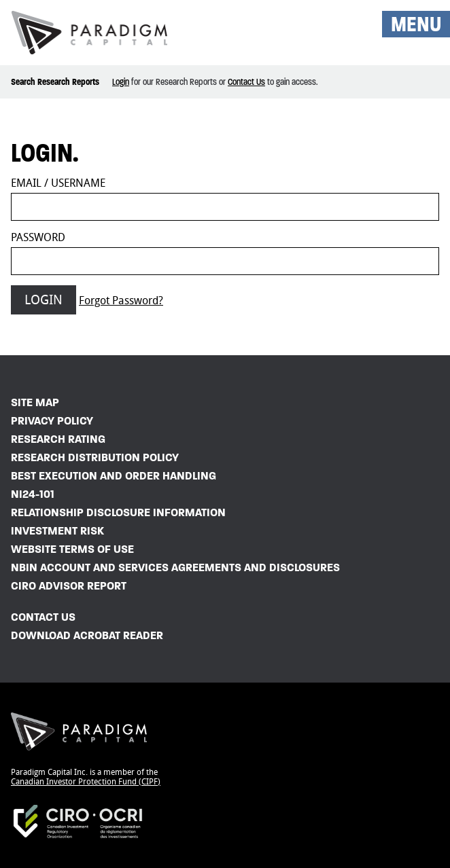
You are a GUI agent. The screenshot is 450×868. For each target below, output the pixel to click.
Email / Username (58, 183)
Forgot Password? (121, 301)
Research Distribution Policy (95, 457)
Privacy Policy (52, 421)
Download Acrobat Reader (87, 635)
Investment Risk (57, 531)
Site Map (35, 402)
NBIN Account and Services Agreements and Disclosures (175, 567)
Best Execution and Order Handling (114, 476)
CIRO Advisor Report (69, 586)
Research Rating (58, 439)
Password (38, 237)
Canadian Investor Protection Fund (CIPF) (86, 782)
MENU (416, 24)
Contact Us (246, 82)
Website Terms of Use (72, 549)
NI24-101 (33, 494)
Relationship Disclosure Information (118, 512)
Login (121, 82)
